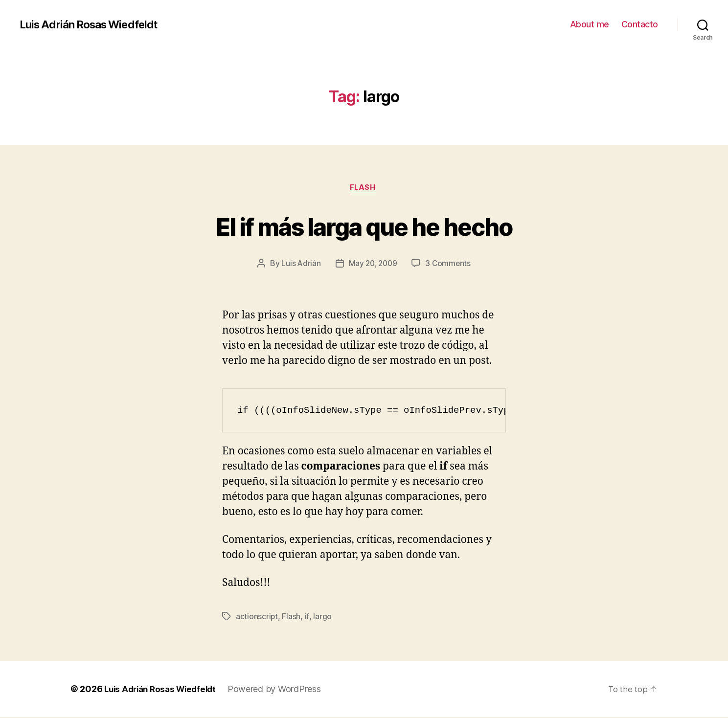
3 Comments (450, 265)
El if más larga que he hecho (364, 226)
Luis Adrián (299, 265)
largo (322, 618)
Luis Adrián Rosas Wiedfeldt (94, 24)
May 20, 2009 (373, 265)
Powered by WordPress (282, 690)
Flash (364, 188)
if (307, 618)
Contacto (640, 24)
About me (590, 24)
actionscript (257, 618)
